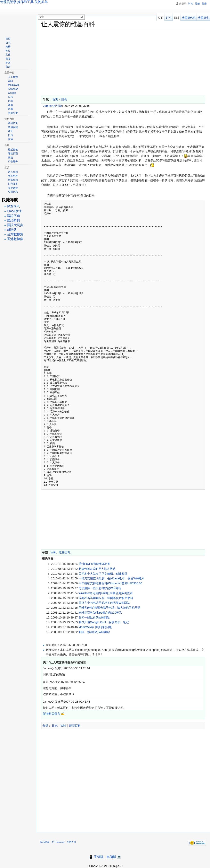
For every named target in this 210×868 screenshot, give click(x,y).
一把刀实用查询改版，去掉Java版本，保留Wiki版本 (112, 578)
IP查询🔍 (14, 206)
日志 (55, 726)
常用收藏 (13, 127)
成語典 (12, 230)
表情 (10, 139)
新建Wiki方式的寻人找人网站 (97, 569)
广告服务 (13, 161)
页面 (161, 18)
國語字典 (14, 216)
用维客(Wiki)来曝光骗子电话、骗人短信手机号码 (110, 608)
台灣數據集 (15, 234)
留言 (8, 67)
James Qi (49, 106)
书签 (8, 59)
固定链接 (13, 188)
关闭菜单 (41, 2)
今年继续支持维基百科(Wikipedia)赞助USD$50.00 (110, 583)
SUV (11, 97)
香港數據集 (15, 239)
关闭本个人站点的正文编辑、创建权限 (103, 574)
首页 (8, 39)
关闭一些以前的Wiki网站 (94, 617)
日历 (10, 135)
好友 (8, 63)
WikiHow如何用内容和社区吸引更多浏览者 (106, 593)
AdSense (13, 89)
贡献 (197, 4)
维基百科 (65, 552)
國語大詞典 (15, 225)
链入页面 (13, 172)
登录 (204, 4)
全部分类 (13, 113)
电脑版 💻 (114, 857)
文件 (8, 55)
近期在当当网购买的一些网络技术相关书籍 (106, 598)
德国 (10, 105)
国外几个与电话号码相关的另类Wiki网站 (104, 603)
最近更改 (13, 150)
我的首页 (13, 123)
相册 (8, 47)
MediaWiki (14, 85)
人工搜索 (13, 77)
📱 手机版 (96, 857)
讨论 (59, 106)
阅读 (177, 18)
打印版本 (13, 184)
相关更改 (13, 176)
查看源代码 (189, 18)
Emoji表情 (14, 211)
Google (12, 93)
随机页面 (13, 154)
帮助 (10, 158)
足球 (10, 101)
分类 (45, 726)
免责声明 (71, 842)
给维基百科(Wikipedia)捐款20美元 (100, 613)
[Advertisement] (123, 61)
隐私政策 (45, 842)
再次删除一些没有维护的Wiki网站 (100, 588)
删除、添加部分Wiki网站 (94, 632)
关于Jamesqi (58, 842)
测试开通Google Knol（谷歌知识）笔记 (104, 622)
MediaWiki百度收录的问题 (95, 627)
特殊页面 (13, 180)
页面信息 (13, 192)
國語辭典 (14, 220)
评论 (10, 131)
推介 (8, 51)
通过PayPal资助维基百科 (95, 564)
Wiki (53, 552)
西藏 (10, 109)
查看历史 (203, 18)
